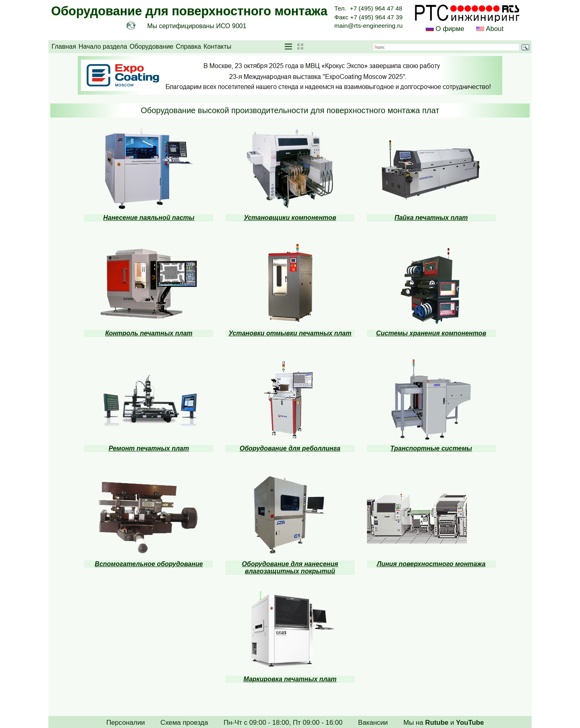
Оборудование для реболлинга (290, 448)
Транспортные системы (431, 448)
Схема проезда (184, 723)
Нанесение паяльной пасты (149, 218)
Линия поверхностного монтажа (431, 564)
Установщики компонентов (290, 218)
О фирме (450, 29)
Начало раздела (103, 47)
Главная (64, 47)
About (494, 29)
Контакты (217, 47)
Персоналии (126, 723)
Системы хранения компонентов (431, 333)
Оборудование (152, 47)
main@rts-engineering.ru (369, 26)
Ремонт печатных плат (149, 448)
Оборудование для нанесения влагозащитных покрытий (290, 568)
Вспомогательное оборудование (149, 564)
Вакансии (373, 723)
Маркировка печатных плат (290, 679)
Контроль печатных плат (149, 333)
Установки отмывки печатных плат (290, 333)
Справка (188, 47)
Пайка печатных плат (431, 218)
